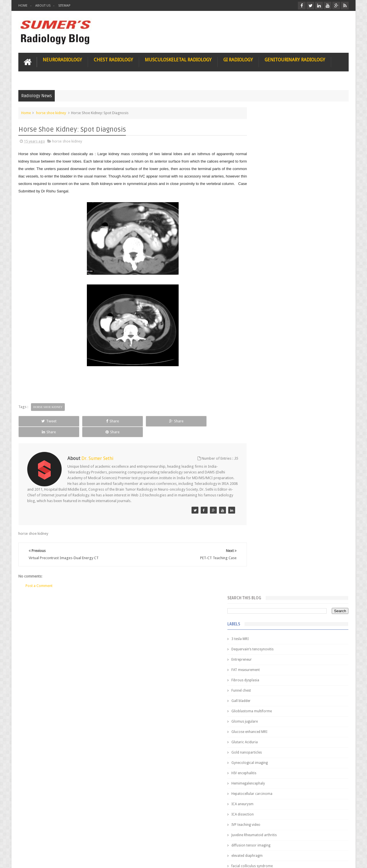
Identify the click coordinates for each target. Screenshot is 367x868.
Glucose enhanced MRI (271, 244)
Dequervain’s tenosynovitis (275, 161)
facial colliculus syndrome (274, 378)
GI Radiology (238, 59)
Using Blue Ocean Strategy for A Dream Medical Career (295, 788)
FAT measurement (268, 182)
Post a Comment (39, 574)
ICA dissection (265, 326)
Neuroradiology (62, 59)
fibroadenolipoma (268, 399)
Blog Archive (332, 468)
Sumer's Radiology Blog (75, 859)
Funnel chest (263, 202)
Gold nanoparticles (269, 264)
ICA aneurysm (264, 316)
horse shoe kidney (51, 112)
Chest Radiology (113, 59)
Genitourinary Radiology (295, 59)
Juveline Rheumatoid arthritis (276, 347)
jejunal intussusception (272, 440)
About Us (43, 6)
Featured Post (299, 468)
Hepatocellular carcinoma (274, 306)
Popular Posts (266, 468)
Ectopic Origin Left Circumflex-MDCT (311, 610)
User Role (32, 842)
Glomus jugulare (267, 233)
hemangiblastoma (268, 419)
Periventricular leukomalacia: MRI (309, 637)
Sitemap (64, 6)
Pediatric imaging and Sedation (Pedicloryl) (294, 482)
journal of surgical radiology (276, 450)
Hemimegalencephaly (270, 295)
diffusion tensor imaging (273, 357)
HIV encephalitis (266, 285)
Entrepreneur (264, 171)
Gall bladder (263, 213)
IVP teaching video (268, 337)
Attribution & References (104, 842)
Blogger (341, 859)
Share (83, 421)
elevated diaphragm (269, 368)
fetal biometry (264, 388)
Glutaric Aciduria (267, 254)
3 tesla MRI (262, 151)
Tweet (39, 421)
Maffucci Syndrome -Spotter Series (311, 554)
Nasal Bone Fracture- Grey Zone (307, 505)
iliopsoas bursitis (267, 430)
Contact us (334, 842)
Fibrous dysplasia (267, 192)
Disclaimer (62, 842)
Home (23, 6)
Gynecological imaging (272, 275)
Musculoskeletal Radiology (178, 59)
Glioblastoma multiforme (274, 223)
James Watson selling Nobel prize (284, 531)
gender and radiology (271, 409)
